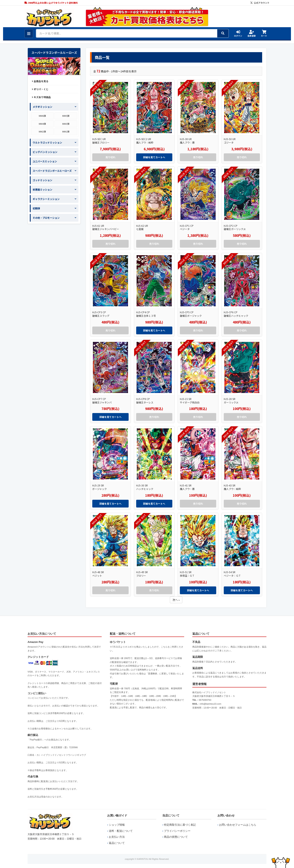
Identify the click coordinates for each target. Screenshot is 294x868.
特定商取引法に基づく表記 (180, 825)
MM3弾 (66, 124)
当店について (171, 815)
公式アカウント (260, 3)
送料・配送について (121, 831)
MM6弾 (42, 116)
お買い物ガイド (117, 815)
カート (264, 34)
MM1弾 (66, 131)
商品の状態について (176, 837)
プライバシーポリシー (177, 831)
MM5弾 (66, 116)
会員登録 (252, 34)
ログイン (238, 34)
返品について (117, 843)
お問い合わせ (226, 815)
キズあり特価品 (41, 97)
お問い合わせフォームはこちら (238, 825)
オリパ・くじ (40, 89)
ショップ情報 (117, 825)
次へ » (176, 600)
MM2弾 (42, 131)
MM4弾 (42, 124)
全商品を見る (40, 81)
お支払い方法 (117, 837)
